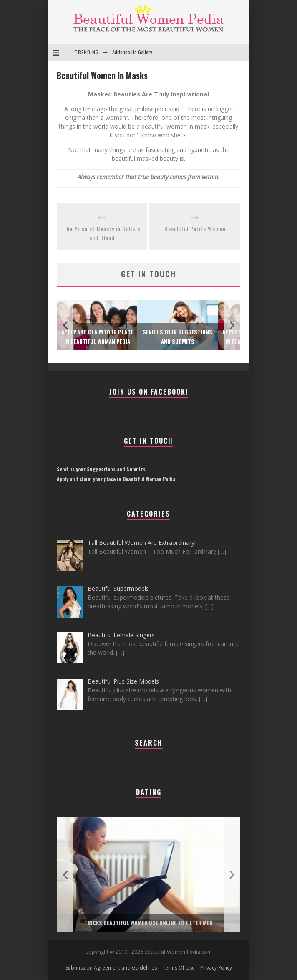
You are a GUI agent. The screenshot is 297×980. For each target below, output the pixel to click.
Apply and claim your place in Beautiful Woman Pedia (116, 479)
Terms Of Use (179, 968)
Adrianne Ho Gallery (132, 52)
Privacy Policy (216, 968)
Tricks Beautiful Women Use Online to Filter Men (148, 923)
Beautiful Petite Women (195, 229)
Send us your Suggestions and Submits (101, 469)
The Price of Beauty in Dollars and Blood (102, 233)
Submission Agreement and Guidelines (111, 968)
